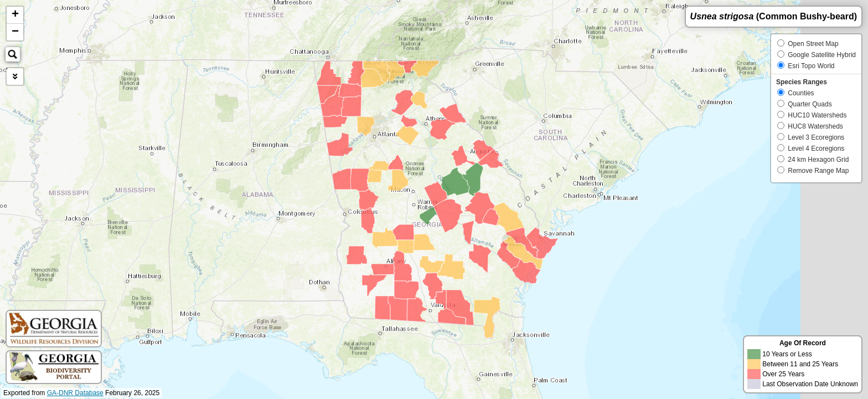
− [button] (15, 32)
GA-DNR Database (75, 393)
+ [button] (15, 15)
